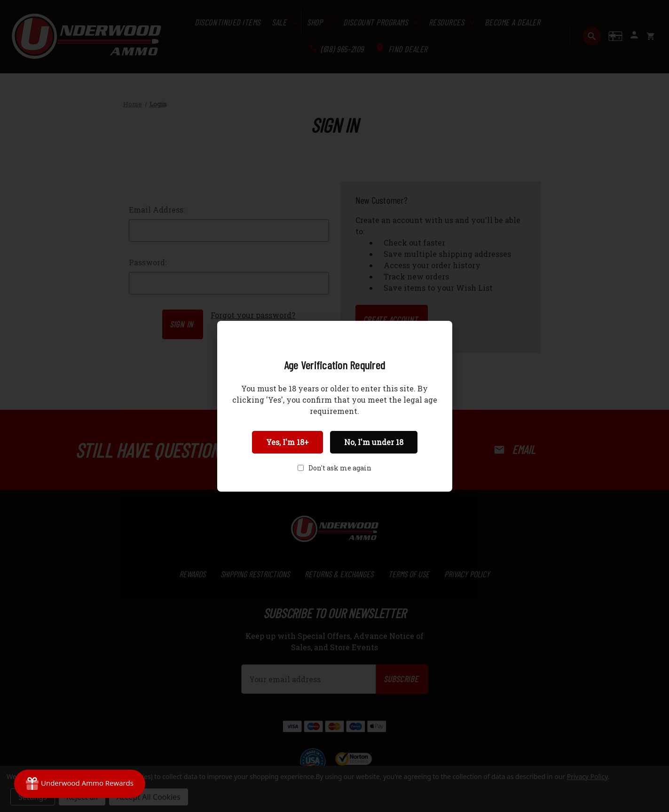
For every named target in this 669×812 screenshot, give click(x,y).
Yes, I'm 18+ (287, 442)
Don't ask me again (340, 468)
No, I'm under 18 (374, 442)
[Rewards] (80, 784)
